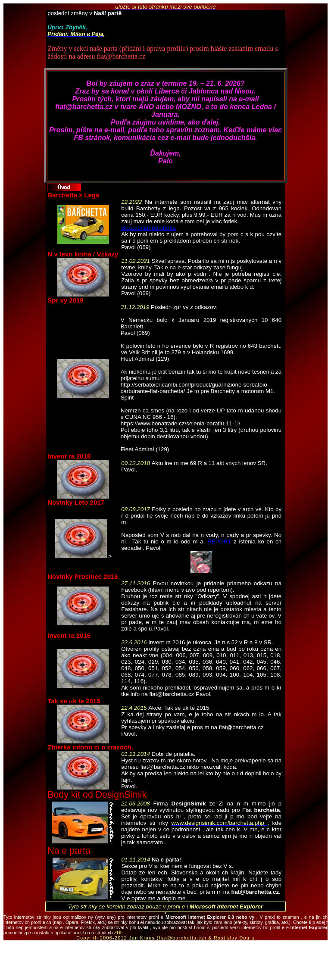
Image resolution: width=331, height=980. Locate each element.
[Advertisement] (165, 960)
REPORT (219, 541)
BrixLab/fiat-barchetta (148, 228)
